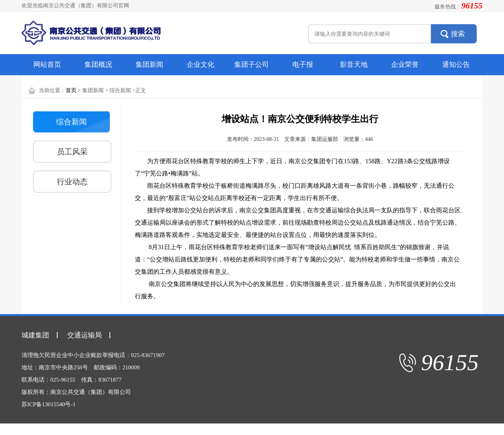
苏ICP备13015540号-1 (49, 404)
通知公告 (456, 65)
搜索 (458, 34)
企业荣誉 (405, 65)
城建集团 (35, 335)
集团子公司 (252, 65)
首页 (71, 90)
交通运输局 (85, 335)
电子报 (303, 65)
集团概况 (98, 65)
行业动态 (72, 182)
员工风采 (72, 152)
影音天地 (354, 65)
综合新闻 (71, 122)
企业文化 (201, 65)
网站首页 (47, 65)
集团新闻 (149, 65)
